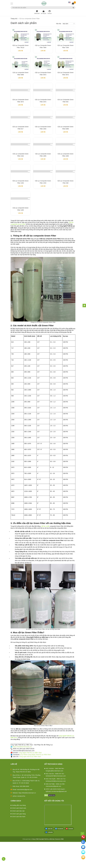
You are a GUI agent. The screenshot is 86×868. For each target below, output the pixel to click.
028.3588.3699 (24, 812)
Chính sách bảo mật (18, 837)
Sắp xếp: (59, 24)
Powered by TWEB (59, 865)
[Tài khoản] (50, 12)
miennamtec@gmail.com (25, 816)
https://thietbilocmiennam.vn (27, 819)
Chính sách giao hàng (19, 840)
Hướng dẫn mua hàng (19, 831)
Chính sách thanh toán (19, 834)
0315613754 (21, 822)
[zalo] (83, 842)
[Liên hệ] (83, 857)
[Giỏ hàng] (43, 12)
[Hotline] (37, 12)
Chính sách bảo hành (19, 843)
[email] (83, 847)
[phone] (83, 837)
